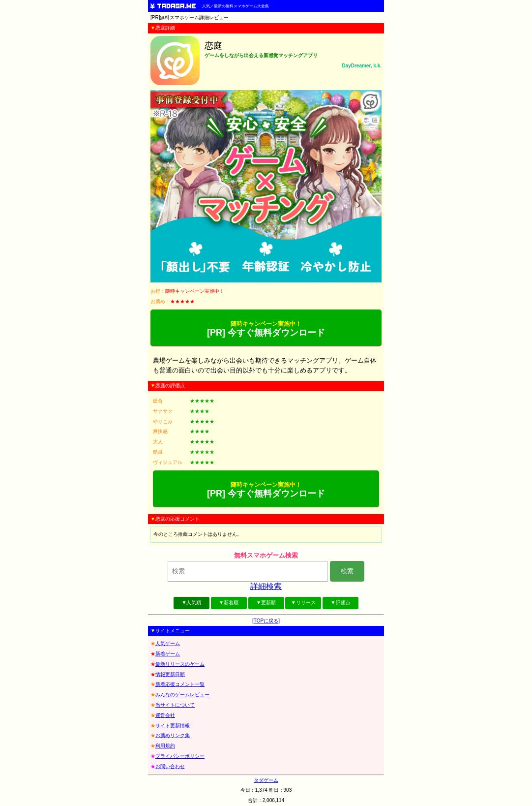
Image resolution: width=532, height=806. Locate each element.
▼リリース (303, 603)
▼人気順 (191, 603)
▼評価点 (341, 603)
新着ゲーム (168, 654)
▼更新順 (266, 603)
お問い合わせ (170, 766)
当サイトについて (175, 705)
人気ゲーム (168, 643)
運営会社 (165, 715)
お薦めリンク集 (173, 735)
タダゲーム (266, 780)
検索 (347, 571)
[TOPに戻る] (266, 621)
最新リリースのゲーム (180, 664)
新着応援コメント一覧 (180, 684)
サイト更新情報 (173, 726)
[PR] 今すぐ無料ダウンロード (266, 329)
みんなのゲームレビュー (182, 695)
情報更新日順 (170, 674)
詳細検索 (266, 586)
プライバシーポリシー (180, 756)
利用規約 (165, 746)
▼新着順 (229, 603)
